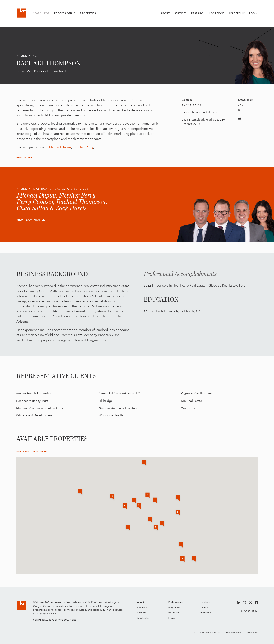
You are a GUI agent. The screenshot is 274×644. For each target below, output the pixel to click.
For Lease (40, 451)
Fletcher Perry (83, 147)
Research (198, 13)
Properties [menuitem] (174, 608)
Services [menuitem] (142, 608)
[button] (181, 545)
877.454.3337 (249, 611)
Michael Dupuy (60, 147)
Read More (24, 158)
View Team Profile (31, 220)
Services (180, 13)
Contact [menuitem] (204, 608)
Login (253, 13)
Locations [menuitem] (205, 602)
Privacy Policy (233, 633)
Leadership (237, 13)
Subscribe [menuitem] (205, 613)
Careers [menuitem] (141, 613)
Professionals (65, 13)
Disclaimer (252, 633)
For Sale (23, 451)
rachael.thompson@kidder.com (201, 112)
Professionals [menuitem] (176, 602)
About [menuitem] (140, 602)
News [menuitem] (172, 618)
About (165, 13)
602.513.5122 (193, 105)
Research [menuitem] (174, 613)
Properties (88, 13)
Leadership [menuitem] (143, 618)
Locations (217, 13)
